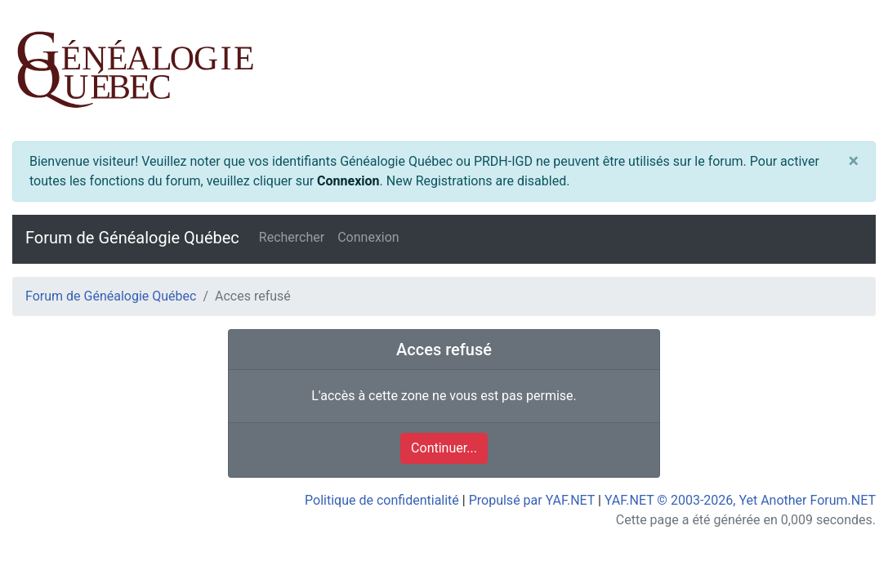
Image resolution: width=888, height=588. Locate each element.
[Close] (853, 162)
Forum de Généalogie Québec (132, 238)
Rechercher (292, 237)
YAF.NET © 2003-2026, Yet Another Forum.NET (740, 500)
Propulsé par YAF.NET (532, 500)
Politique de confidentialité (382, 500)
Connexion (348, 181)
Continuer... (444, 448)
